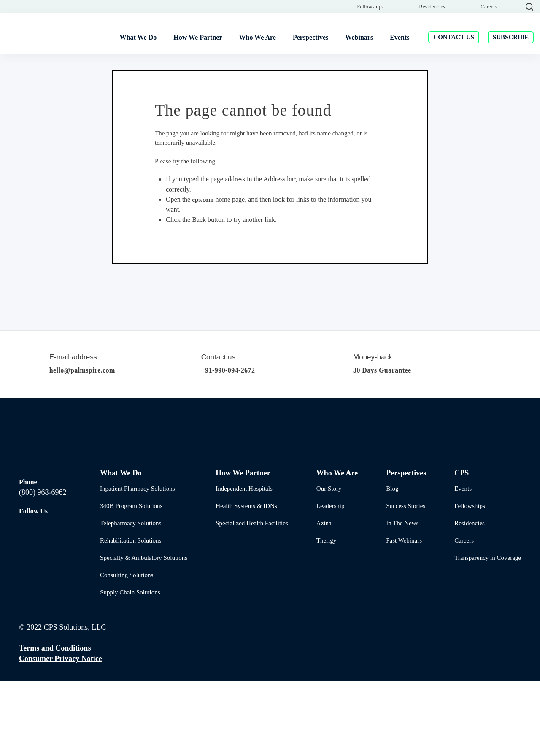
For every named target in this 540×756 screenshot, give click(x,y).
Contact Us (453, 61)
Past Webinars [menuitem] (400, 615)
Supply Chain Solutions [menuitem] (129, 667)
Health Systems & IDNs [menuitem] (244, 581)
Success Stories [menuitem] (402, 581)
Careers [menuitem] (489, 35)
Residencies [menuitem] (432, 35)
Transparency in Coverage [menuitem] (487, 633)
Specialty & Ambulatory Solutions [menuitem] (142, 633)
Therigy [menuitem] (324, 615)
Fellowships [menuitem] (370, 35)
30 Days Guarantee (388, 445)
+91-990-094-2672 (235, 445)
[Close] (524, 11)
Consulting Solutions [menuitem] (127, 650)
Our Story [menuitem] (326, 563)
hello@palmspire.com (89, 445)
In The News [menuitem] (398, 598)
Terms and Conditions (56, 723)
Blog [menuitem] (387, 563)
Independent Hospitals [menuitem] (244, 563)
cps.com (206, 274)
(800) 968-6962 (42, 556)
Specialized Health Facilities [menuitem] (250, 598)
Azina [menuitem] (320, 598)
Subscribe (511, 61)
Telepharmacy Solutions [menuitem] (131, 598)
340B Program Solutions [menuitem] (131, 581)
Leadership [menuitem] (328, 581)
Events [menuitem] (462, 563)
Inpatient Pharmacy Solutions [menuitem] (138, 563)
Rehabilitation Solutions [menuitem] (131, 615)
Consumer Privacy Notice (61, 733)
